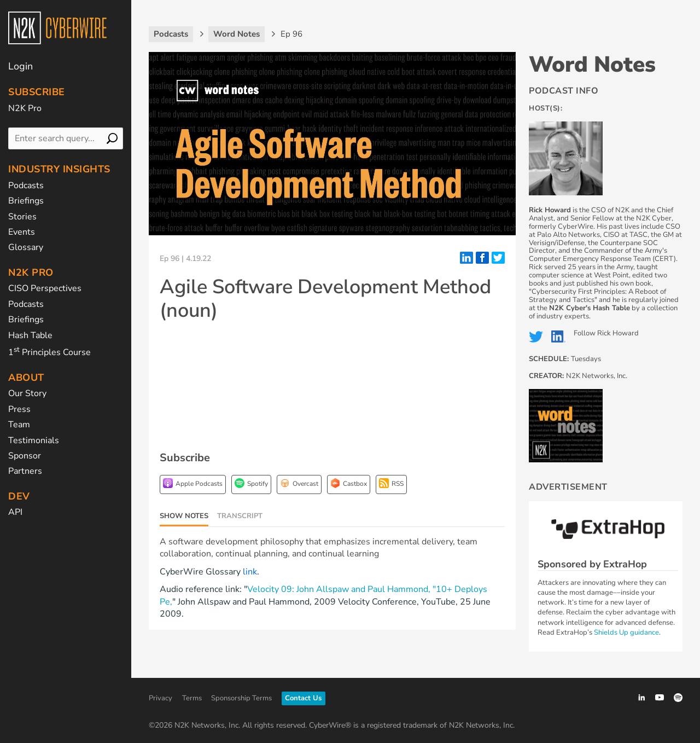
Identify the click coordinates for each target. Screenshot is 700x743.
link (250, 572)
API (15, 512)
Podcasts (26, 185)
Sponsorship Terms (241, 698)
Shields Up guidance (626, 632)
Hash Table (30, 335)
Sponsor (25, 456)
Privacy (161, 698)
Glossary (26, 247)
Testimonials (34, 440)
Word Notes (592, 65)
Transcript (240, 516)
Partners (25, 471)
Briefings (26, 201)
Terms (192, 698)
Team (19, 425)
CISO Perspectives (45, 288)
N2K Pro (25, 108)
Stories (22, 217)
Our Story (27, 393)
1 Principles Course (49, 352)
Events (22, 232)
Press (19, 409)
